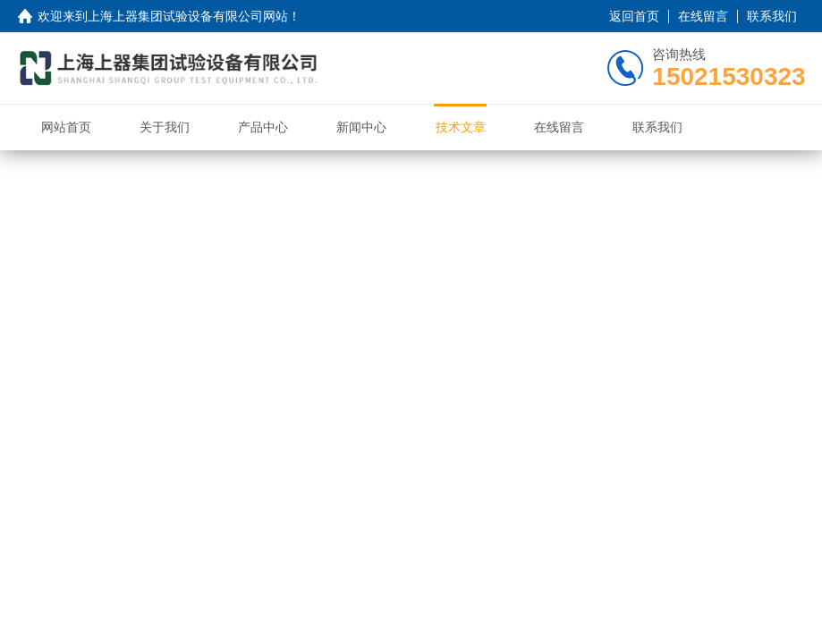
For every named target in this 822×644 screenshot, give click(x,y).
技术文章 (461, 127)
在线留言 (703, 16)
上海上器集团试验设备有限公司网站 (188, 16)
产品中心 (263, 127)
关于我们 (165, 127)
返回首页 (634, 16)
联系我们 (772, 16)
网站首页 (66, 127)
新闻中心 (361, 127)
